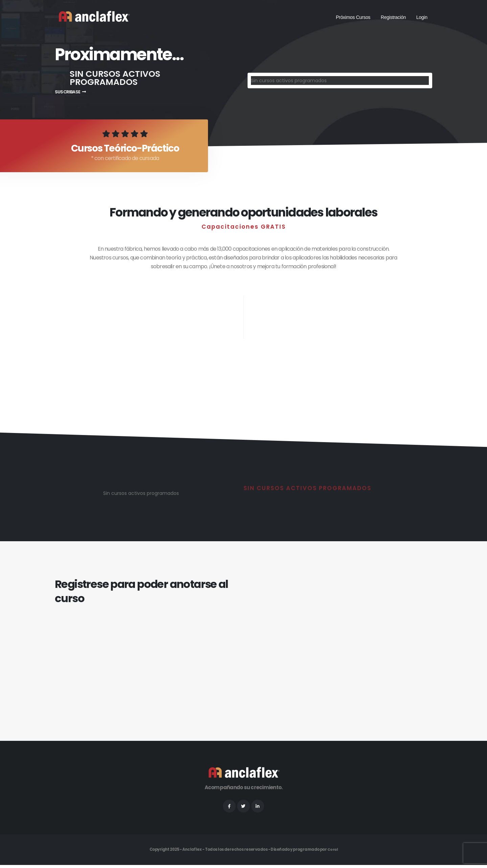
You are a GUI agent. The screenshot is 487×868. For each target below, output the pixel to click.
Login (422, 17)
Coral (332, 853)
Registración (393, 17)
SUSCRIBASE (70, 92)
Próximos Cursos (353, 17)
